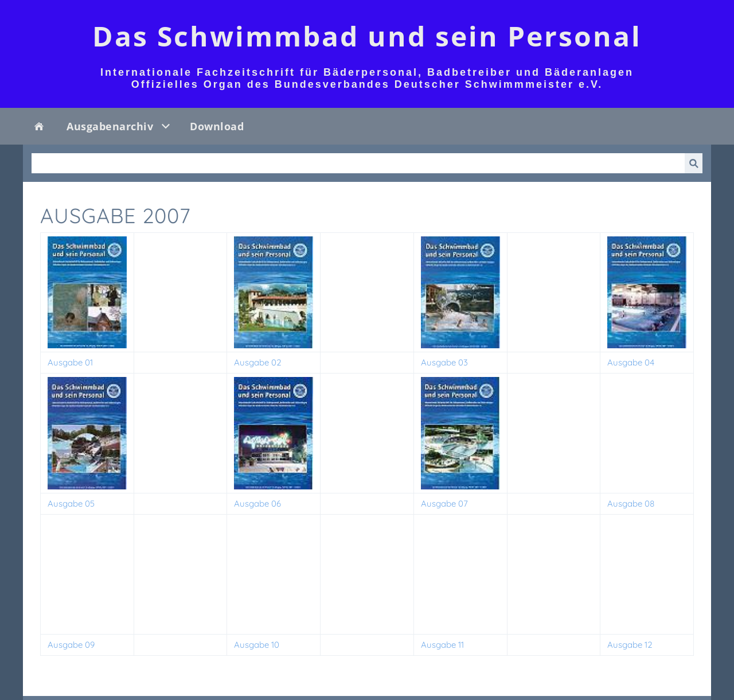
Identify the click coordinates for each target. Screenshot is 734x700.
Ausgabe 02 (258, 362)
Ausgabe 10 (257, 645)
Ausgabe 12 (630, 645)
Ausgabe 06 (257, 503)
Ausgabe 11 (442, 645)
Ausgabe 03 (444, 362)
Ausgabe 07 (444, 503)
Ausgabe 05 (71, 503)
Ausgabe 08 (631, 503)
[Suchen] (358, 163)
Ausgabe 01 (70, 362)
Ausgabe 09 (71, 645)
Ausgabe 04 (631, 362)
